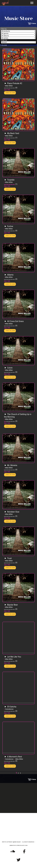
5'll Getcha (12, 707)
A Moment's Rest (15, 757)
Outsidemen (9, 709)
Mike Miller (9, 86)
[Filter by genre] (18, 33)
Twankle (11, 180)
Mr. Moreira (12, 465)
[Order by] (18, 42)
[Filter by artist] (18, 38)
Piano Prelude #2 (15, 83)
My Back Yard (13, 133)
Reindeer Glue (13, 512)
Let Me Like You (14, 657)
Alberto (10, 275)
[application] (6, 84)
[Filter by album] (18, 36)
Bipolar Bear (12, 605)
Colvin (10, 368)
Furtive (10, 226)
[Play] (5, 83)
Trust (9, 558)
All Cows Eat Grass (15, 321)
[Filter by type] (18, 31)
